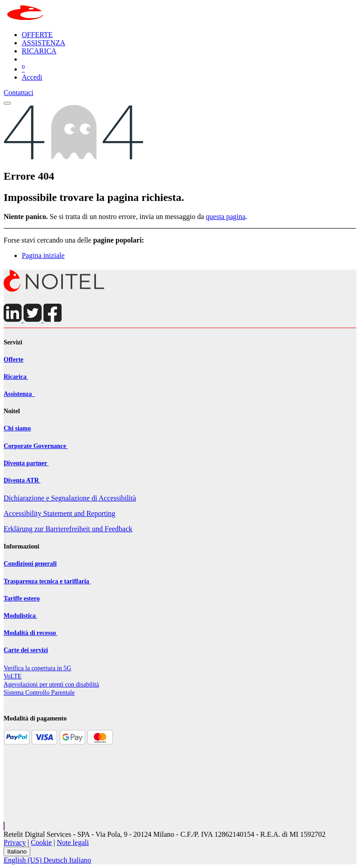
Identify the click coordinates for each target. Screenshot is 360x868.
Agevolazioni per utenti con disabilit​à (51, 684)
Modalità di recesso (31, 633)
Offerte (14, 360)
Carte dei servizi (26, 650)
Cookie (41, 842)
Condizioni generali (30, 564)
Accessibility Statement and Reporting (60, 513)
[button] (4, 826)
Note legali (73, 842)
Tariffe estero (22, 599)
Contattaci (19, 93)
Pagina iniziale (43, 255)
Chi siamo (17, 428)
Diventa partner (26, 463)
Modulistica (20, 616)
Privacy (15, 842)
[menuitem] (37, 35)
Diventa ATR (22, 480)
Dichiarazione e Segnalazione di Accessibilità (70, 498)
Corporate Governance (36, 446)
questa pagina (226, 217)
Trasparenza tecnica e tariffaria (47, 581)
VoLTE (13, 676)
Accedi (32, 77)
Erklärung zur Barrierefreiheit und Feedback (68, 529)
